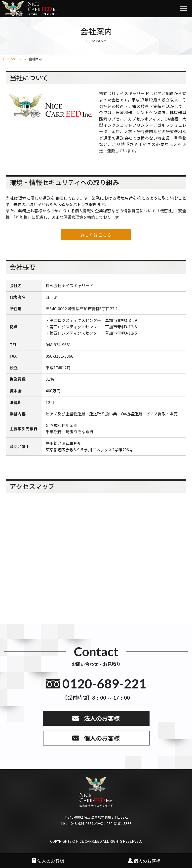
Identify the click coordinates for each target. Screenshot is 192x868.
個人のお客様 (102, 738)
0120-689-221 (104, 684)
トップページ (12, 59)
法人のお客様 (102, 718)
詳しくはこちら (96, 235)
